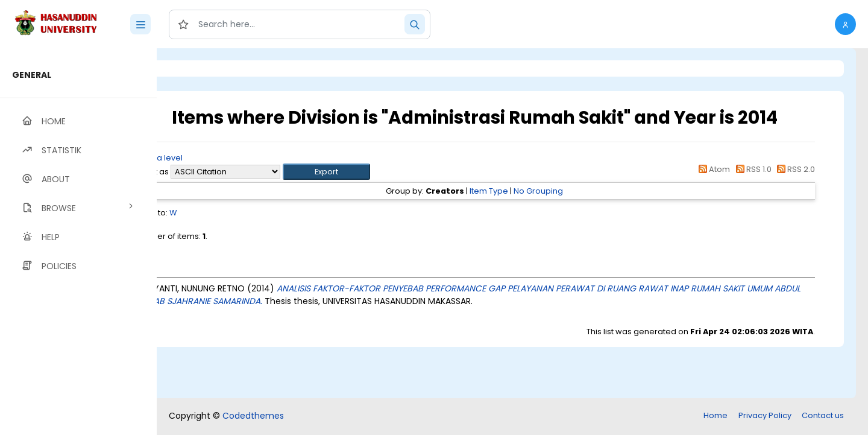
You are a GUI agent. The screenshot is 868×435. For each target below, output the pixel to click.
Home (715, 415)
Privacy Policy (765, 415)
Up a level (222, 158)
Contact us (823, 415)
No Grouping (570, 191)
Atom (712, 169)
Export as (215, 172)
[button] (845, 24)
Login (208, 68)
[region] (78, 242)
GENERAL (32, 75)
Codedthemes (253, 416)
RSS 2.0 (794, 169)
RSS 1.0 (751, 169)
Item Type (521, 191)
